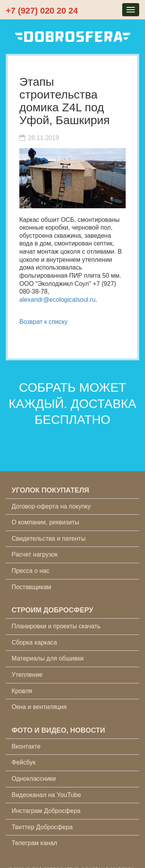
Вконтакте (26, 746)
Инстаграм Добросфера (46, 811)
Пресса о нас (31, 571)
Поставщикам (31, 587)
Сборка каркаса (34, 642)
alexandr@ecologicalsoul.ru (57, 300)
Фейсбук (24, 762)
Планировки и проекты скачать (56, 626)
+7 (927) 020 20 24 (42, 11)
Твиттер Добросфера (42, 827)
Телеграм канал (34, 843)
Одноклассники (34, 779)
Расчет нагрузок (35, 554)
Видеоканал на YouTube (46, 795)
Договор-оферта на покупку (51, 506)
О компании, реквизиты (45, 522)
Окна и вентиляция (39, 707)
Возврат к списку (43, 322)
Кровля (22, 691)
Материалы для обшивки (48, 658)
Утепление (27, 675)
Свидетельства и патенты (49, 539)
